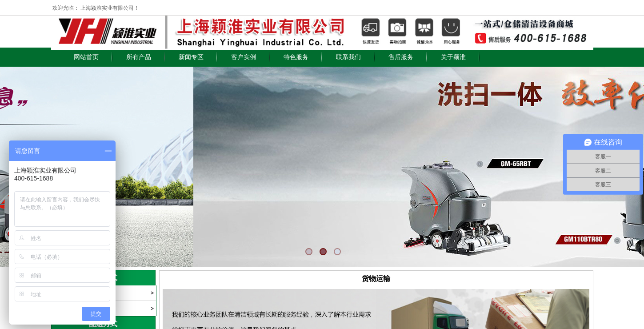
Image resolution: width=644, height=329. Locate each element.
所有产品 (139, 57)
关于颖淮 (453, 57)
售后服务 (401, 57)
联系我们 (348, 57)
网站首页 (86, 57)
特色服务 (296, 57)
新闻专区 (191, 57)
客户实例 (244, 57)
